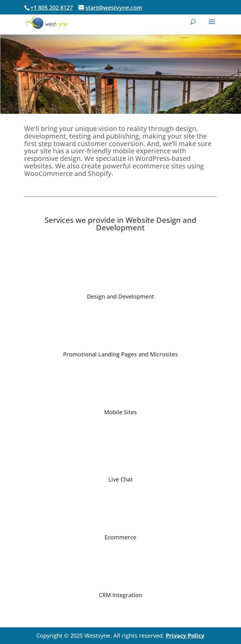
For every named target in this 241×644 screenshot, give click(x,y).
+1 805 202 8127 (52, 8)
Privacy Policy (185, 636)
